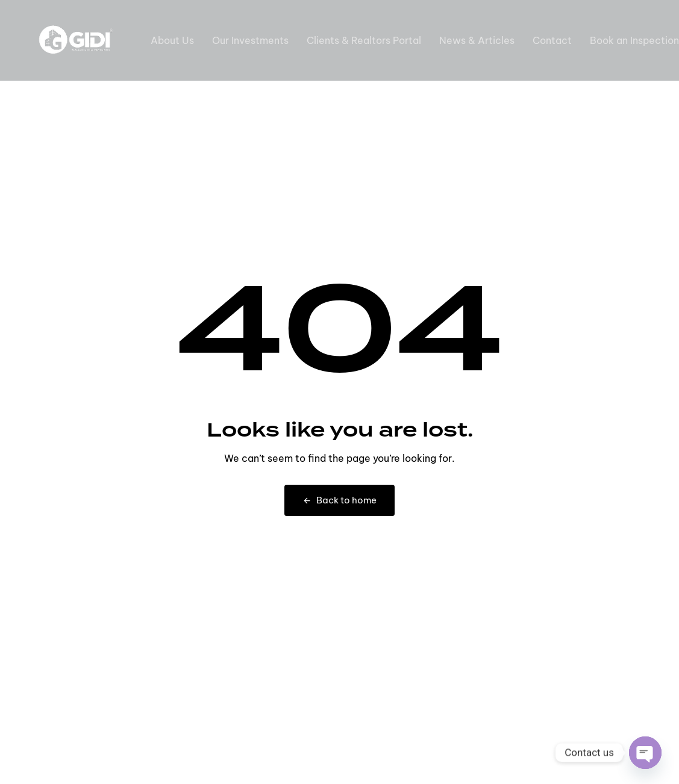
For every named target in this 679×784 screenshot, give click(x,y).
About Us (172, 40)
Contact (552, 40)
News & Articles (477, 40)
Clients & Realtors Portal (364, 40)
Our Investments (250, 40)
